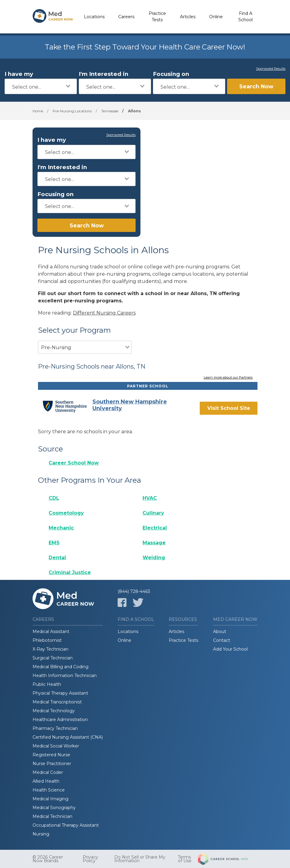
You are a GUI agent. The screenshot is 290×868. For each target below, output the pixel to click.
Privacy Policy (90, 859)
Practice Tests (157, 17)
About (220, 631)
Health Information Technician (65, 676)
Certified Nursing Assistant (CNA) (68, 737)
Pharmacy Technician (55, 728)
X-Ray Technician (50, 649)
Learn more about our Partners (228, 378)
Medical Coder (48, 772)
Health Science (49, 790)
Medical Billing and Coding (60, 667)
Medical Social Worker (56, 746)
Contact (222, 640)
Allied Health (46, 781)
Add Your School (230, 649)
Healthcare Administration (60, 720)
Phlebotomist (47, 640)
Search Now (256, 86)
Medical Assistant (51, 631)
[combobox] (41, 86)
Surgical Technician (53, 658)
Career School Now (74, 463)
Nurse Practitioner (52, 764)
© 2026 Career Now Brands (48, 859)
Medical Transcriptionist (57, 702)
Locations (94, 17)
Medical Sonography (54, 808)
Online (216, 17)
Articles (188, 17)
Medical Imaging (50, 799)
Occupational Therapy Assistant (66, 825)
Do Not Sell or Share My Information (140, 859)
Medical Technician (52, 816)
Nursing (41, 834)
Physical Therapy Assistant (60, 693)
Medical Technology (54, 711)
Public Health (47, 684)
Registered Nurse (51, 755)
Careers (126, 17)
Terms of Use (185, 859)
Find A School (245, 17)
